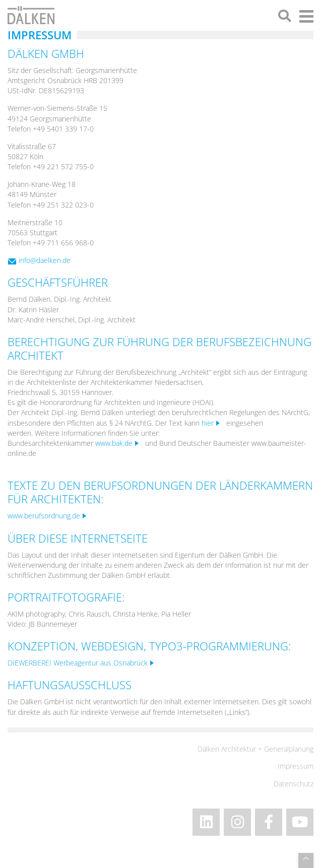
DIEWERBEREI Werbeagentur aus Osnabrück (78, 663)
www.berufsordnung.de (44, 516)
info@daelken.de (45, 260)
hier (208, 423)
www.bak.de (114, 443)
